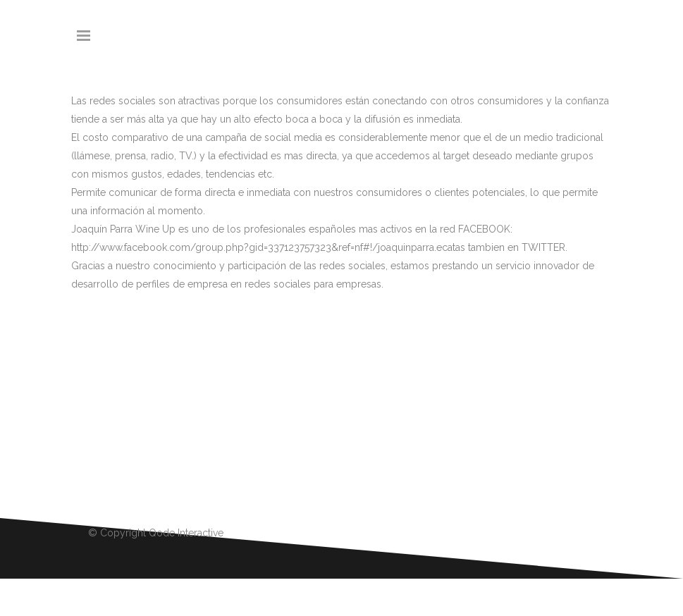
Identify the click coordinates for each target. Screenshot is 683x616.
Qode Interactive (186, 533)
